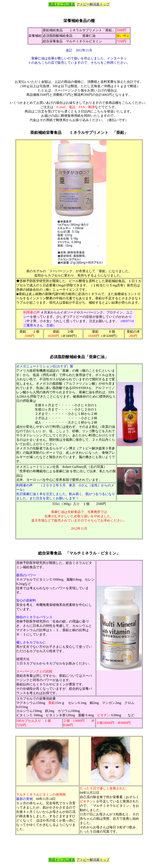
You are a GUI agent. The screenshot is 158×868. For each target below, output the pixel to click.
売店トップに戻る (62, 4)
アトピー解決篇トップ (93, 4)
